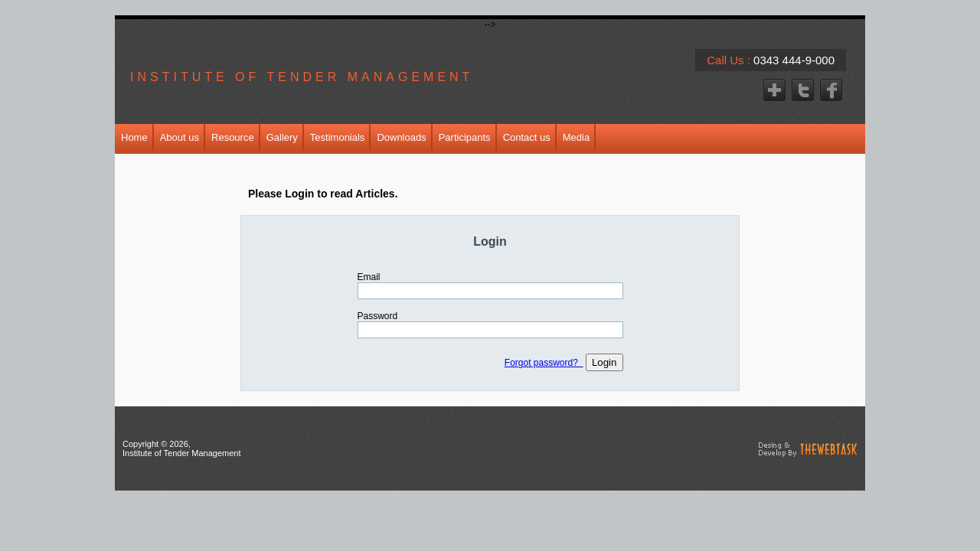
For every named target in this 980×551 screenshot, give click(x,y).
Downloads (401, 137)
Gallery (282, 137)
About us (180, 137)
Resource (233, 137)
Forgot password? (544, 363)
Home (134, 137)
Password (378, 316)
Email (369, 277)
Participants (465, 137)
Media (576, 137)
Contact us (527, 137)
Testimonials (338, 137)
